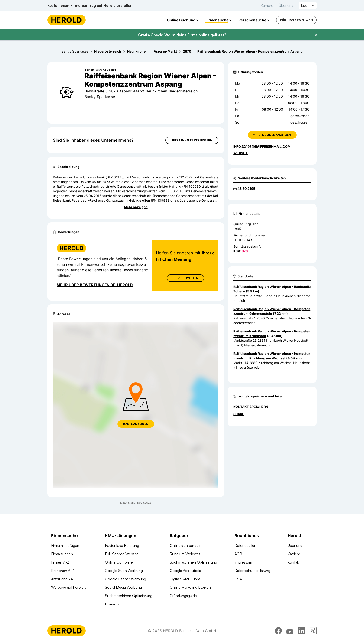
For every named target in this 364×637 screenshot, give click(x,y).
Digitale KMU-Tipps (185, 579)
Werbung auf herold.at (69, 587)
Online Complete (119, 562)
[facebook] (278, 631)
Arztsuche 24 (62, 579)
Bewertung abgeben (100, 70)
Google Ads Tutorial (186, 571)
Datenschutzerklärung (252, 571)
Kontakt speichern (251, 407)
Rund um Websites (185, 554)
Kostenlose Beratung (122, 545)
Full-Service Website (122, 554)
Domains (112, 604)
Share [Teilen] (239, 414)
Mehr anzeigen (136, 207)
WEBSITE (241, 153)
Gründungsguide (183, 596)
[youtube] (290, 631)
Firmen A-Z (60, 562)
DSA (238, 579)
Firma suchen (62, 554)
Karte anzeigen (136, 424)
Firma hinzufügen (65, 545)
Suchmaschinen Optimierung (129, 596)
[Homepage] (67, 20)
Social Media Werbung (123, 587)
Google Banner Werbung (125, 579)
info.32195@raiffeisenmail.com (262, 146)
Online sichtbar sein (186, 545)
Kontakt (294, 562)
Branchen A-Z (63, 571)
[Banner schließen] (316, 35)
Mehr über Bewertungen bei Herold (95, 285)
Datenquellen (245, 545)
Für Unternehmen (296, 20)
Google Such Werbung (124, 571)
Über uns (286, 5)
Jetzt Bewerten (185, 278)
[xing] (313, 631)
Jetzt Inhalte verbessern (192, 140)
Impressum (243, 562)
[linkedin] (302, 631)
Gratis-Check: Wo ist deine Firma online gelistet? (182, 35)
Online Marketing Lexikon (190, 587)
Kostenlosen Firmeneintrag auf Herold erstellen (90, 5)
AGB (238, 554)
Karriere (267, 5)
